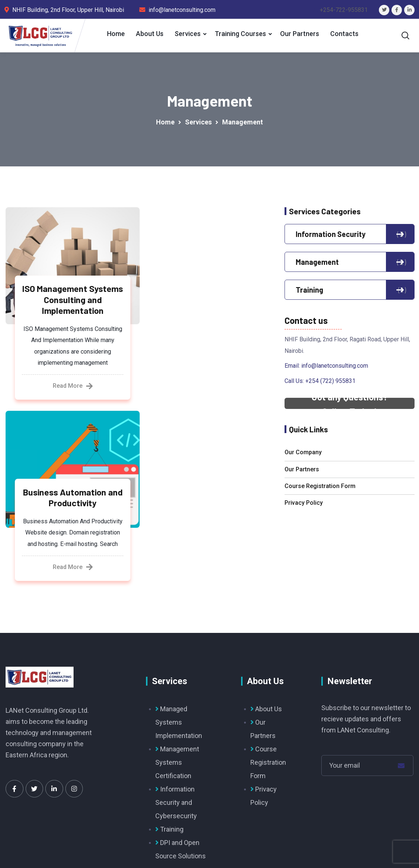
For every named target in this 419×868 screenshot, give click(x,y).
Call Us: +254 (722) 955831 (320, 383)
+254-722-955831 (344, 10)
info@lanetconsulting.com (335, 368)
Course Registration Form (320, 489)
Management (350, 264)
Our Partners (299, 34)
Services (187, 34)
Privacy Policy (304, 505)
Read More (69, 403)
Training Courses (240, 34)
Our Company (303, 455)
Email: (293, 368)
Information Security (350, 237)
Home (115, 34)
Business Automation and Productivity (209, 299)
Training (350, 292)
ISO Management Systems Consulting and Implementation (69, 305)
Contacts (344, 34)
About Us (149, 34)
